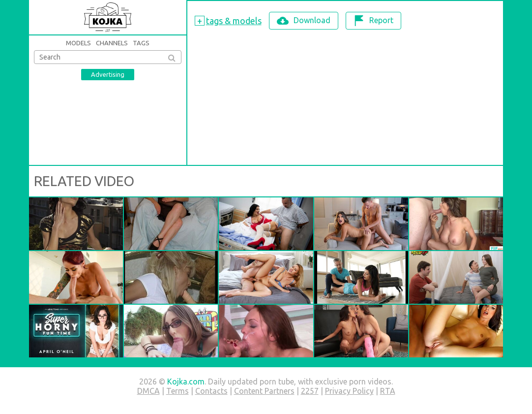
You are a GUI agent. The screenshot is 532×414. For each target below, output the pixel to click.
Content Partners (264, 391)
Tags (141, 43)
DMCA (148, 391)
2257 (310, 391)
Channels (112, 43)
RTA (388, 391)
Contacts (211, 391)
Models (78, 43)
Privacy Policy (349, 391)
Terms (177, 391)
